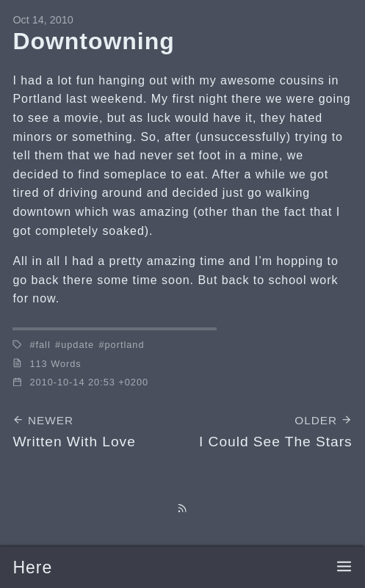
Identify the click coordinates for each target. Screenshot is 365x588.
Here (32, 567)
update (77, 345)
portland (125, 345)
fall (43, 345)
